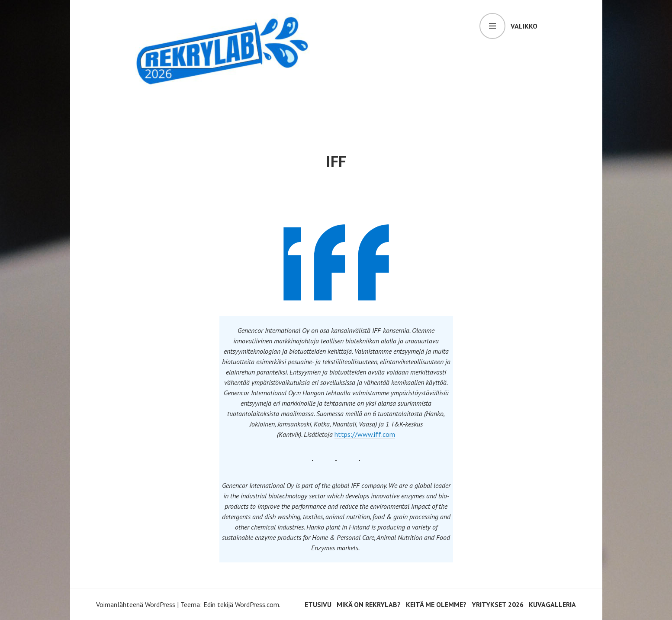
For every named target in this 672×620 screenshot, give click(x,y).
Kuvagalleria (552, 604)
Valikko (524, 26)
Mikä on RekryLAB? (369, 604)
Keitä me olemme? (436, 604)
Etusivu (318, 604)
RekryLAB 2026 (190, 101)
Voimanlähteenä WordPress (136, 604)
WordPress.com (257, 604)
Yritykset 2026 (498, 604)
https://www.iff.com (365, 434)
